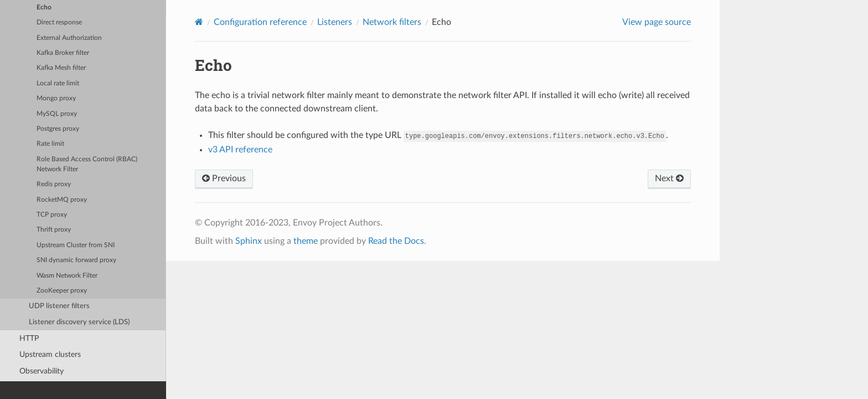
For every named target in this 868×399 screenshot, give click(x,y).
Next (669, 178)
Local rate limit (58, 83)
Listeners (335, 22)
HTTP (29, 338)
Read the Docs (396, 241)
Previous (224, 178)
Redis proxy (54, 184)
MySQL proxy (57, 114)
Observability (42, 371)
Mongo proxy (56, 98)
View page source (657, 22)
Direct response (59, 22)
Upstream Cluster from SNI (76, 245)
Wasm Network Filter (67, 276)
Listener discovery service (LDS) (79, 322)
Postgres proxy (58, 129)
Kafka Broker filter (63, 53)
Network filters (392, 22)
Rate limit (50, 144)
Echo (44, 7)
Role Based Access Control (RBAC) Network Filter (87, 164)
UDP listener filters (59, 306)
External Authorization (69, 38)
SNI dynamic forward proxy (76, 260)
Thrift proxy (54, 230)
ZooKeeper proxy (62, 291)
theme (306, 241)
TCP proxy (52, 215)
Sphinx (249, 241)
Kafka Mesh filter (61, 68)
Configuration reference (260, 22)
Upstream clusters (50, 354)
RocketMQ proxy (62, 200)
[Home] (199, 22)
